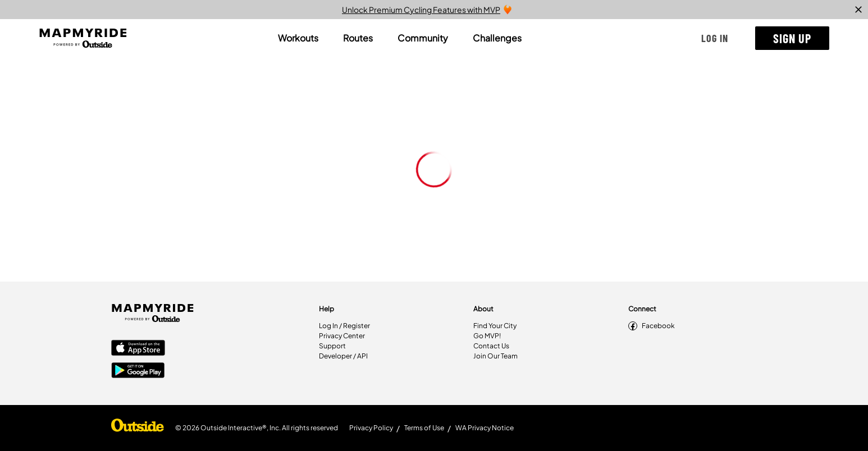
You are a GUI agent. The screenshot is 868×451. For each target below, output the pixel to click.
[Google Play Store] (138, 371)
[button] (715, 38)
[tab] (298, 38)
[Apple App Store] (138, 349)
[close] (858, 10)
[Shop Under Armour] (138, 428)
